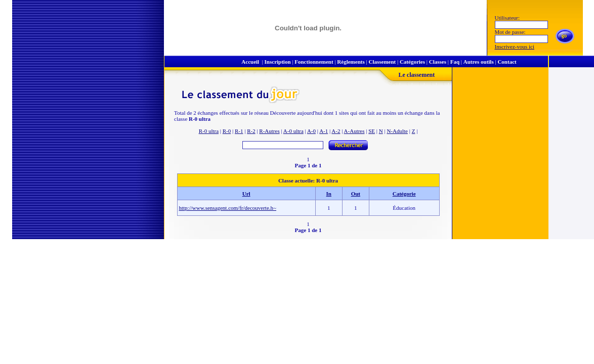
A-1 (324, 131)
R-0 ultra (209, 131)
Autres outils (479, 62)
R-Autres (269, 131)
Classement (382, 62)
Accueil (250, 62)
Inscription (278, 62)
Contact (507, 62)
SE (372, 131)
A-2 (336, 131)
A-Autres (354, 131)
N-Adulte (397, 131)
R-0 (227, 131)
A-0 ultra (293, 131)
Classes (438, 62)
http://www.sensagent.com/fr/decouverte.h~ (228, 208)
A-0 (311, 131)
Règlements (351, 62)
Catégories (412, 62)
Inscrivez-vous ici (515, 47)
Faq (455, 62)
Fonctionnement (314, 62)
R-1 (239, 131)
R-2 (251, 131)
